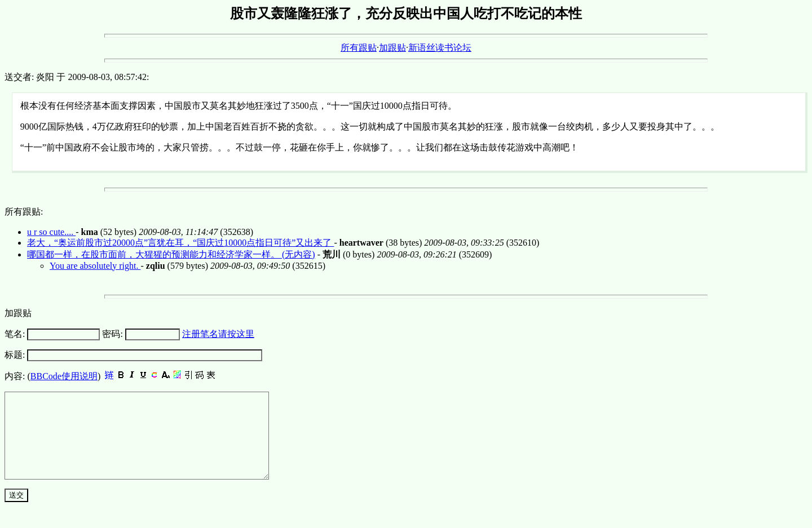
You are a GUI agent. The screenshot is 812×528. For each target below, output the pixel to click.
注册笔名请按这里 (218, 334)
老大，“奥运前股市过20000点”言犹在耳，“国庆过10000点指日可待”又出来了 (180, 243)
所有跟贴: (24, 212)
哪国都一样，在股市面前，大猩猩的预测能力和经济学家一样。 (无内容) (171, 254)
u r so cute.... (51, 232)
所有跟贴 (359, 48)
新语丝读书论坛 (440, 48)
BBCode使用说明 (64, 376)
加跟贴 (392, 48)
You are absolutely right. (95, 266)
